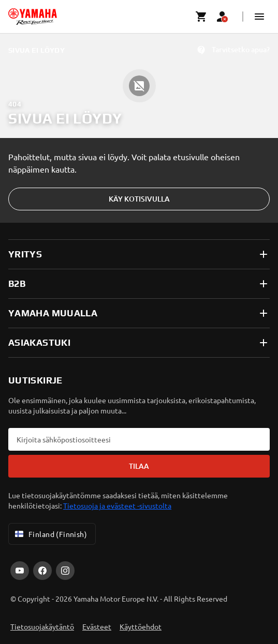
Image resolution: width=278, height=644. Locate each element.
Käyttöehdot (141, 626)
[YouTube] (20, 571)
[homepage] (33, 17)
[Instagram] (65, 571)
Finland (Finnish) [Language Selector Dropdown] (50, 534)
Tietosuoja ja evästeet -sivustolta (117, 505)
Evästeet (97, 626)
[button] (259, 17)
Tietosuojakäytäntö (42, 626)
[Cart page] (201, 17)
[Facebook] (42, 571)
